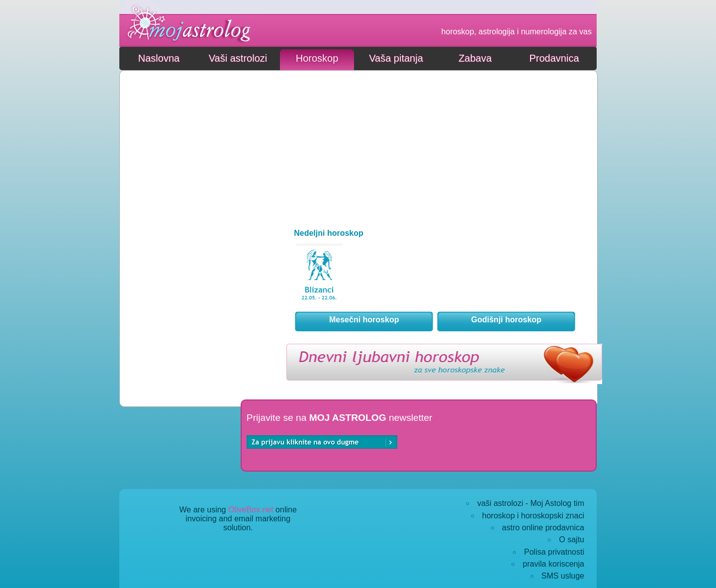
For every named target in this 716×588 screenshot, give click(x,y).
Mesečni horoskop (364, 320)
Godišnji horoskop (506, 320)
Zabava (475, 58)
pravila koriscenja (553, 564)
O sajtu (572, 539)
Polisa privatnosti (554, 552)
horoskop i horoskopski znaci (533, 516)
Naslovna (159, 58)
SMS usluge (563, 576)
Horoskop (317, 58)
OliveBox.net (251, 510)
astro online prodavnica (543, 528)
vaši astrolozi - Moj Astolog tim (531, 503)
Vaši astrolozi (238, 58)
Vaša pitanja (396, 58)
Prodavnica (554, 58)
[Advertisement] (197, 139)
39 (319, 276)
